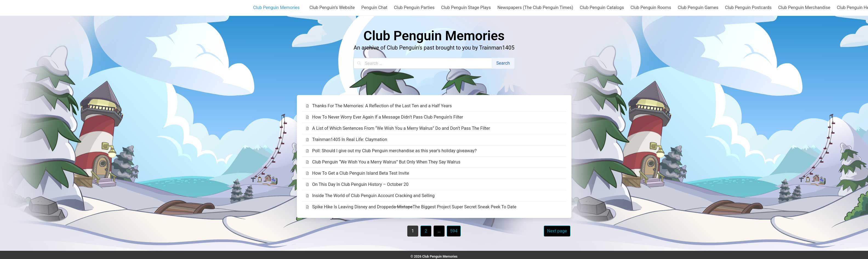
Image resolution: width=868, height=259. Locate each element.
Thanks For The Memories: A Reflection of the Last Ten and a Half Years (379, 106)
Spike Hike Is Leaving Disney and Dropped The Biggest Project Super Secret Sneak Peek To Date (411, 207)
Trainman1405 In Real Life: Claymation (346, 139)
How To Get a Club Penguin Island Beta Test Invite (357, 173)
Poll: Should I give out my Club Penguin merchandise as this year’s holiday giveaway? (391, 151)
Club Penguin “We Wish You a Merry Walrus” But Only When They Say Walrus (383, 162)
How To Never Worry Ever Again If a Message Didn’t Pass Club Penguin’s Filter (384, 117)
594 (454, 231)
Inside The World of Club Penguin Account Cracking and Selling (370, 196)
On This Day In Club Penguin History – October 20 (357, 184)
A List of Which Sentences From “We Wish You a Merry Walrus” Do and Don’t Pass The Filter (398, 128)
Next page (557, 231)
